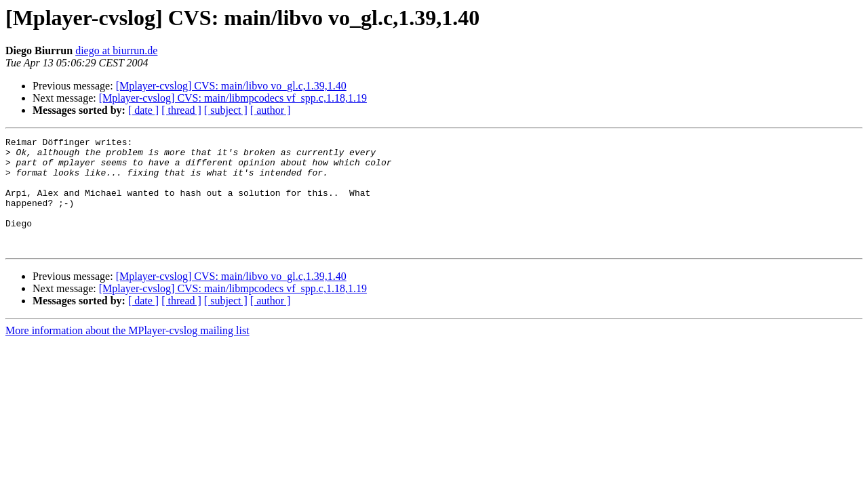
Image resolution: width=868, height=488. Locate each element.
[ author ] (271, 110)
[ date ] (143, 110)
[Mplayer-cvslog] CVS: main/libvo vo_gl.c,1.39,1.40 (231, 86)
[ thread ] (181, 110)
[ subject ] (226, 110)
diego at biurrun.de (116, 50)
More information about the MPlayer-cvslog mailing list (127, 353)
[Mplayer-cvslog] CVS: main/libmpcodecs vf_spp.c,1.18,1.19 (233, 98)
